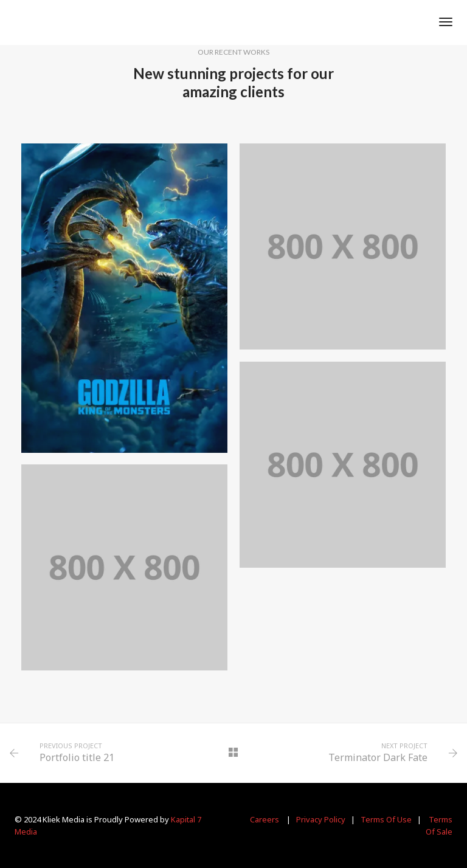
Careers (265, 819)
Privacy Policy (321, 819)
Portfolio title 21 (77, 757)
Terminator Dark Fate (378, 757)
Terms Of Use (386, 819)
